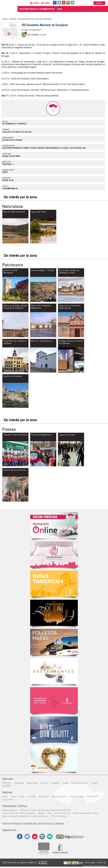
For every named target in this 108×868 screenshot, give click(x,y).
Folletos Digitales (54, 642)
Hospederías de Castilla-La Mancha (54, 554)
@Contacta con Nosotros (73, 3)
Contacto (50, 837)
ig (42, 837)
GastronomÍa (32, 783)
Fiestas (13, 19)
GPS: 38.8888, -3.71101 (37, 35)
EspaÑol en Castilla (80, 783)
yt (64, 3)
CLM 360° (7, 786)
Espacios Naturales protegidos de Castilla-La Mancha (25, 816)
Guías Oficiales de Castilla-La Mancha (54, 584)
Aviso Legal (90, 863)
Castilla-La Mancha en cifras (85, 813)
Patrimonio (7, 783)
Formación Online (62, 813)
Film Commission (59, 816)
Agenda (41, 813)
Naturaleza (19, 783)
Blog (49, 813)
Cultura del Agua (77, 797)
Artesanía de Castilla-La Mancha (54, 759)
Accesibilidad (100, 866)
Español (36, 3)
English (47, 3)
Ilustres (94, 783)
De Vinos (44, 783)
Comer (14, 797)
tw (60, 3)
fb (55, 3)
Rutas (22, 797)
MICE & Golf (93, 797)
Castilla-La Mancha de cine (54, 613)
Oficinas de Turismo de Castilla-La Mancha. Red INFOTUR (46, 810)
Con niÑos (32, 797)
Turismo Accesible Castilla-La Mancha (54, 700)
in (68, 3)
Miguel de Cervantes (54, 730)
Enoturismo (44, 797)
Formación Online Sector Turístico (54, 525)
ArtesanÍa (55, 783)
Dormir (5, 797)
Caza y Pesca (8, 800)
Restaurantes (54, 671)
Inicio (5, 19)
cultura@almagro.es (10, 188)
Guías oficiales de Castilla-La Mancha (19, 813)
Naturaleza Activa (59, 797)
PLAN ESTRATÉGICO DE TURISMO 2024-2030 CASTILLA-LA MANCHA (33, 824)
